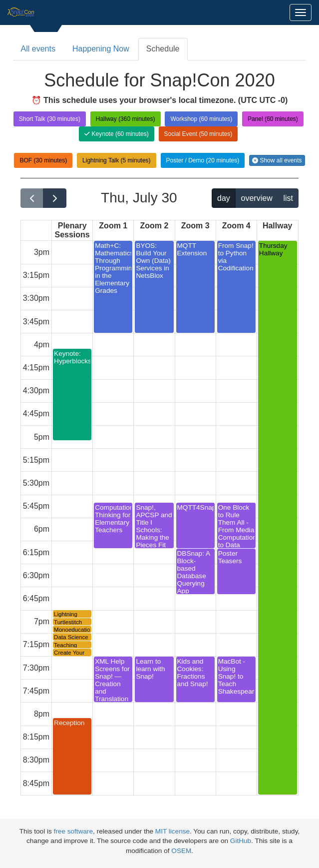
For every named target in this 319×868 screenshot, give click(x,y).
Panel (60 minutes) (273, 119)
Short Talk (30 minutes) (50, 119)
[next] (55, 198)
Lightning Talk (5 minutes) (117, 160)
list (288, 198)
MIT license (172, 831)
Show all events (277, 160)
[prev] (32, 198)
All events (38, 49)
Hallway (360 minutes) (126, 119)
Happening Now (101, 49)
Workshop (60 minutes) (201, 119)
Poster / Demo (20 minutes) (203, 160)
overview (257, 198)
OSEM (181, 851)
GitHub (241, 841)
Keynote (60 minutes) (116, 134)
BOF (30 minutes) (43, 160)
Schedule (163, 49)
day (224, 198)
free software (74, 831)
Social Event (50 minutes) (198, 134)
